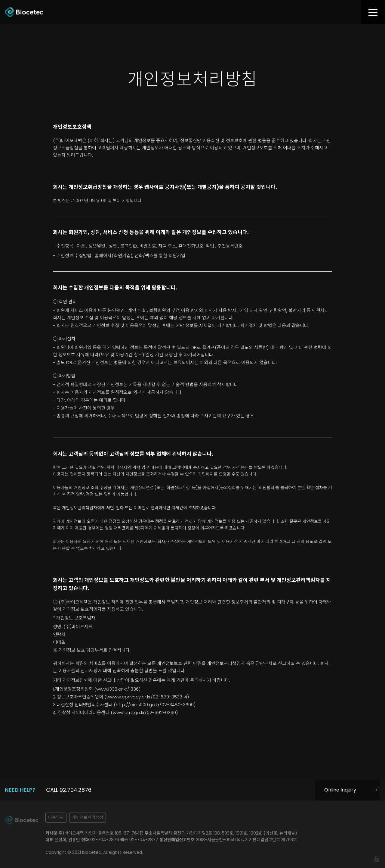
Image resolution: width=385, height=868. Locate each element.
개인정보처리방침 (88, 817)
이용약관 (56, 817)
